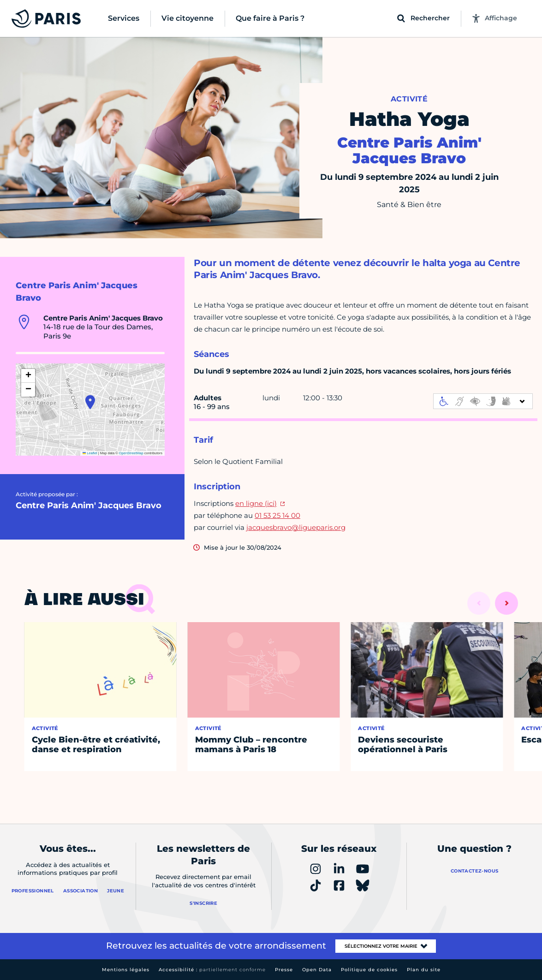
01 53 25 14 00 (277, 515)
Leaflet (90, 453)
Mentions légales (126, 970)
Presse (284, 970)
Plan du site (424, 970)
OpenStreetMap (131, 453)
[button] (90, 402)
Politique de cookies (369, 970)
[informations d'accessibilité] (483, 401)
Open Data (317, 970)
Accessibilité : (212, 970)
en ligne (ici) (256, 503)
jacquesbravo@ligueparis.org (296, 527)
